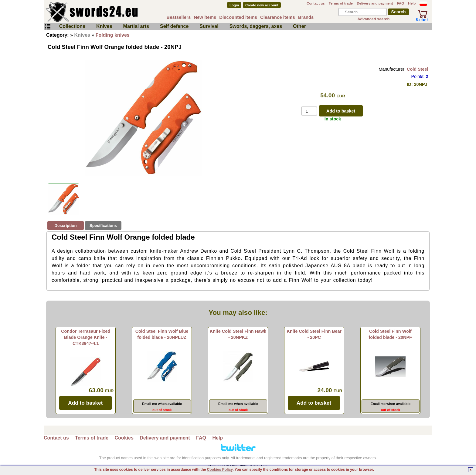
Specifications (103, 226)
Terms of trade (341, 3)
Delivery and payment (375, 3)
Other (299, 26)
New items (205, 17)
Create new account (262, 5)
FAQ (400, 3)
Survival (209, 26)
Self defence (174, 26)
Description (65, 226)
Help (412, 3)
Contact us (316, 3)
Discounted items (238, 17)
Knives (104, 26)
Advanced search (373, 19)
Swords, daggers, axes (256, 26)
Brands (306, 17)
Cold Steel (417, 69)
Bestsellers (178, 17)
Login (234, 5)
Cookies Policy (220, 470)
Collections (72, 26)
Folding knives (113, 35)
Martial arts (136, 26)
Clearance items (278, 17)
